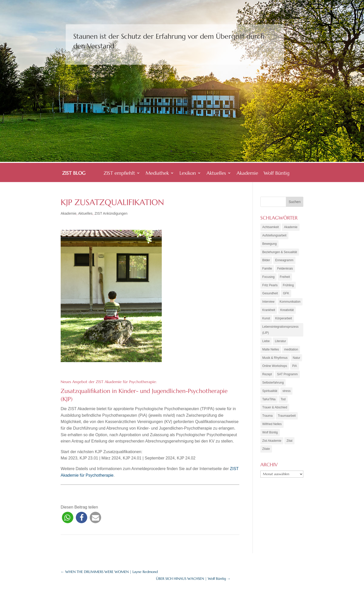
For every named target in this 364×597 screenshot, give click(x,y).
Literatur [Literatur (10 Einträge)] (280, 344)
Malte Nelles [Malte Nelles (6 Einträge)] (271, 352)
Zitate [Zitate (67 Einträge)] (266, 454)
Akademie (247, 174)
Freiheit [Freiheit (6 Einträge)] (285, 278)
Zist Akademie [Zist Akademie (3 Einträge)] (272, 446)
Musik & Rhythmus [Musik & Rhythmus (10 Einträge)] (275, 361)
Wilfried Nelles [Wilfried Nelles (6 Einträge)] (272, 429)
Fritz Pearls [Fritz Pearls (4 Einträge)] (270, 286)
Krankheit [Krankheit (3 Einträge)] (269, 312)
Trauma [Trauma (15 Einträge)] (268, 421)
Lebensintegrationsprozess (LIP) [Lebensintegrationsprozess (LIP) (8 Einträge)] (280, 332)
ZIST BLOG (74, 174)
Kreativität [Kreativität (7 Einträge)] (287, 312)
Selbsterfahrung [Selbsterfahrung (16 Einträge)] (273, 386)
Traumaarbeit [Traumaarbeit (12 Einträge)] (287, 421)
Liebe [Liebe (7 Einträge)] (266, 344)
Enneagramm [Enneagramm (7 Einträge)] (284, 261)
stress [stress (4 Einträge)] (286, 395)
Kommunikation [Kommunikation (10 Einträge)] (290, 304)
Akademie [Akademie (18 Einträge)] (291, 227)
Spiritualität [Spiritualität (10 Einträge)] (270, 395)
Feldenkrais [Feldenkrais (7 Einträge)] (285, 270)
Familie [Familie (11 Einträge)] (267, 270)
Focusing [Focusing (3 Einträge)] (269, 278)
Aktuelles (216, 174)
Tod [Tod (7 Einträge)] (283, 404)
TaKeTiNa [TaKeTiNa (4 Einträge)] (269, 404)
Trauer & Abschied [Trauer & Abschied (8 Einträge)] (275, 412)
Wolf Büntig (277, 174)
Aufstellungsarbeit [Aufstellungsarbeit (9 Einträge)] (274, 236)
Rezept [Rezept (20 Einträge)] (267, 378)
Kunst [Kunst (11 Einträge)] (266, 321)
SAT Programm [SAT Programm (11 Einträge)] (287, 378)
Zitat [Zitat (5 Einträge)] (289, 446)
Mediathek (157, 174)
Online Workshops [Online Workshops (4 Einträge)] (275, 369)
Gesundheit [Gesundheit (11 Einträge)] (270, 295)
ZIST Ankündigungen (111, 213)
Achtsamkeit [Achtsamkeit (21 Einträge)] (271, 227)
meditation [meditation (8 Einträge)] (291, 352)
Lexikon (188, 174)
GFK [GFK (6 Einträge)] (286, 295)
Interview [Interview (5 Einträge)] (268, 304)
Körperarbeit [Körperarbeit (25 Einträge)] (284, 321)
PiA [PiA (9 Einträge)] (295, 369)
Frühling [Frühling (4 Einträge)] (288, 286)
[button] (68, 517)
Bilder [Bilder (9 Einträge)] (266, 261)
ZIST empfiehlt (119, 174)
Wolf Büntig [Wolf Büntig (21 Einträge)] (270, 437)
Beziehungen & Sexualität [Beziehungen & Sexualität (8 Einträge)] (280, 253)
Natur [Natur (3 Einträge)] (296, 361)
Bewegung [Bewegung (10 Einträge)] (270, 244)
